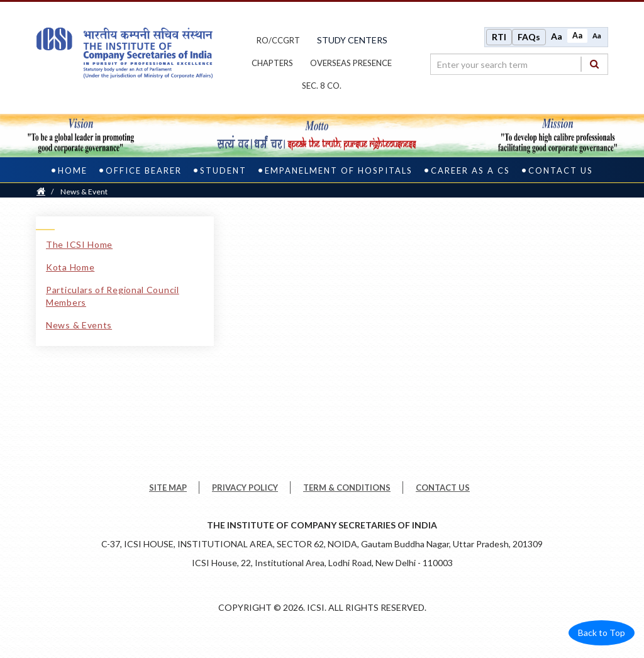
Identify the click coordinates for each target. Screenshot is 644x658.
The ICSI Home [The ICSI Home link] (79, 244)
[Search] (594, 64)
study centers (352, 40)
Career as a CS (470, 170)
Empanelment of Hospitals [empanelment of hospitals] (339, 170)
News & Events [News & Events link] (79, 325)
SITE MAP (168, 488)
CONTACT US (443, 488)
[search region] (519, 64)
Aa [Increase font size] (557, 36)
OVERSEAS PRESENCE (351, 63)
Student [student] (223, 170)
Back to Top (602, 633)
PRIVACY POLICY (245, 488)
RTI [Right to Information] (499, 37)
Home (73, 170)
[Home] (41, 192)
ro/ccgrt (278, 40)
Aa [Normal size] (577, 36)
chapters (272, 63)
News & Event (84, 192)
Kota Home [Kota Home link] (70, 267)
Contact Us (561, 170)
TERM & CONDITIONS (347, 488)
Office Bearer (144, 170)
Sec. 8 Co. (322, 86)
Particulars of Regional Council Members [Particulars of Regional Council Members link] (113, 296)
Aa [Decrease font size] (597, 36)
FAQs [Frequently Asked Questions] (529, 37)
